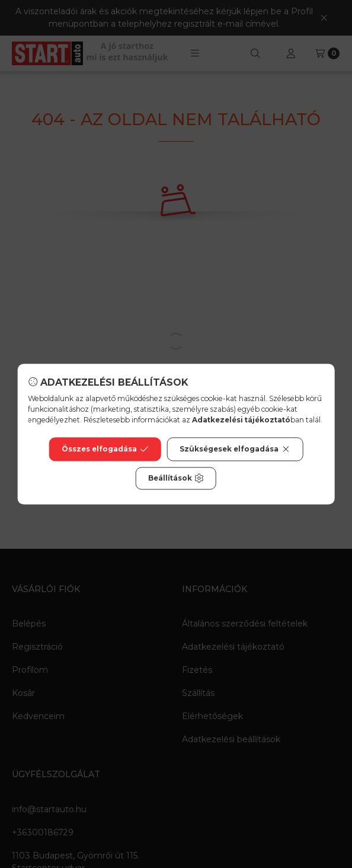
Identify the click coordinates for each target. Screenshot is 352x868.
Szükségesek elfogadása (235, 449)
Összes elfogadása (105, 449)
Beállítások (176, 478)
